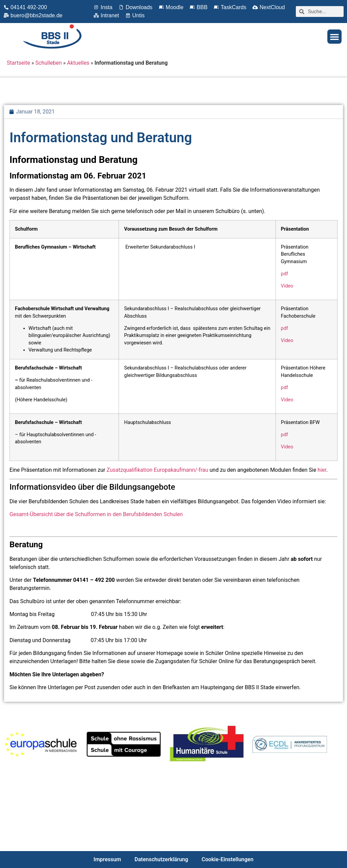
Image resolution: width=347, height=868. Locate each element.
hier (322, 470)
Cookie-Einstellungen (228, 859)
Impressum (107, 859)
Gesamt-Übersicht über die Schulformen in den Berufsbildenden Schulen (96, 514)
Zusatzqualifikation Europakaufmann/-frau (157, 470)
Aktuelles (78, 63)
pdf (284, 274)
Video (287, 286)
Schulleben (48, 63)
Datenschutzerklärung (161, 859)
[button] (334, 37)
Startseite (18, 63)
